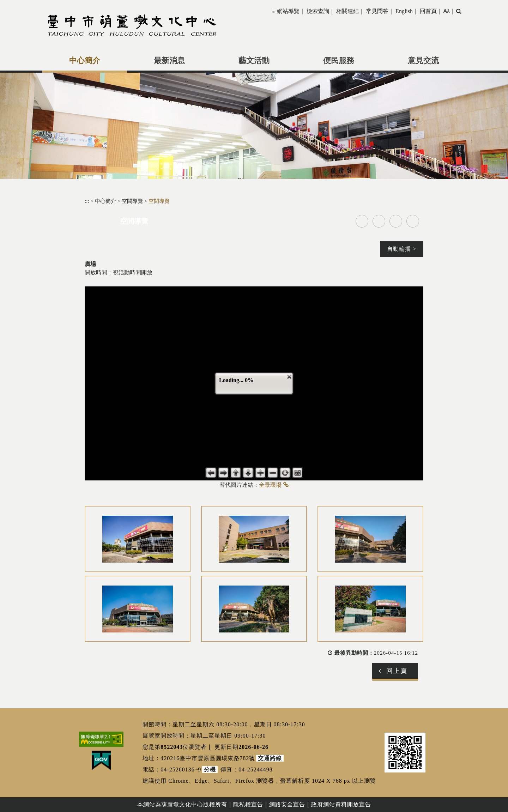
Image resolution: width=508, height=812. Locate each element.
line (396, 221)
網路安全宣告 (287, 804)
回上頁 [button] (397, 671)
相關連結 (347, 11)
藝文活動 (254, 61)
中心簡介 (85, 61)
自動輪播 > (402, 249)
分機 (210, 769)
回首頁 (428, 11)
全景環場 (270, 485)
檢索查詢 (318, 11)
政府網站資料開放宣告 (341, 804)
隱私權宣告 (248, 804)
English (404, 11)
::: (274, 11)
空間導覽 (133, 201)
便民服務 (339, 61)
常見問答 (377, 11)
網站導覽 (288, 11)
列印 (413, 221)
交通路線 (270, 758)
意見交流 (423, 61)
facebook (362, 221)
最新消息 (169, 61)
